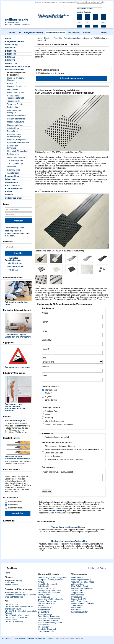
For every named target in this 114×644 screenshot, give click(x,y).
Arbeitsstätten (13, 128)
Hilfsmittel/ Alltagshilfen (17, 151)
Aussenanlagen (45, 614)
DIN (20, 33)
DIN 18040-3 (11, 54)
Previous (39, 221)
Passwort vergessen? (15, 228)
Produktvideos (13, 170)
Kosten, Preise (11, 585)
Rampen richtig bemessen (18, 366)
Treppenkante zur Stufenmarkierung (68, 527)
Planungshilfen (12, 176)
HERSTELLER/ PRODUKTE (51, 17)
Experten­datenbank (14, 188)
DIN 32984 (10, 57)
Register (88, 12)
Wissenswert (74, 33)
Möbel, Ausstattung (16, 122)
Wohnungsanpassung (81, 580)
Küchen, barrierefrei (16, 119)
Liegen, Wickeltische (16, 157)
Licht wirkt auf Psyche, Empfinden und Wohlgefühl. (18, 335)
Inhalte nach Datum (97, 568)
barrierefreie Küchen (47, 603)
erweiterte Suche (85, 9)
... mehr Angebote (15, 160)
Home (12, 33)
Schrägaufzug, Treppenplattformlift (16, 97)
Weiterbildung (12, 182)
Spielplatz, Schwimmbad (18, 143)
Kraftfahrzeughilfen (80, 612)
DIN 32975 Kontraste (14, 622)
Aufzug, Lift (12, 83)
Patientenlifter (13, 154)
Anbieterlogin (13, 173)
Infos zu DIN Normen (14, 597)
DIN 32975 (10, 60)
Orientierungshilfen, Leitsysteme (53, 15)
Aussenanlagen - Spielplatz (84, 603)
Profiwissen (77, 608)
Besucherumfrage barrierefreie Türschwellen (18, 456)
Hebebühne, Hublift (16, 93)
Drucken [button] (107, 45)
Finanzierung (11, 45)
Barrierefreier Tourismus (82, 588)
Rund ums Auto (13, 185)
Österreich (12, 167)
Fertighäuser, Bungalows (49, 616)
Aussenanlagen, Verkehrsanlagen (15, 135)
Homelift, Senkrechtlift (17, 86)
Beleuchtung (13, 131)
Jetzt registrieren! (13, 231)
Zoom (65, 123)
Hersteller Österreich (47, 629)
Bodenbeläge (13, 107)
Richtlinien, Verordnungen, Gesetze (20, 595)
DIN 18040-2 (11, 51)
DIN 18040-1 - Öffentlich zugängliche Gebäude (21, 612)
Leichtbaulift (12, 89)
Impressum (7, 638)
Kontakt (105, 32)
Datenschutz (19, 638)
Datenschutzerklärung (56, 511)
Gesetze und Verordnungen (18, 66)
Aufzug (41, 582)
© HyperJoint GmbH (36, 638)
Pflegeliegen (44, 627)
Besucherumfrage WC (15, 421)
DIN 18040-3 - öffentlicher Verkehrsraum (16, 618)
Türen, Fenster (45, 595)
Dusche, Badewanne (16, 116)
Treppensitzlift (13, 101)
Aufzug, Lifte (77, 590)
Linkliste (9, 195)
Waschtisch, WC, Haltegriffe (15, 111)
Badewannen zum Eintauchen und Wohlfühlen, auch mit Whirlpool (18, 406)
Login (79, 12)
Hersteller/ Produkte (55, 33)
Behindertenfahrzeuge (48, 620)
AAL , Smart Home (80, 601)
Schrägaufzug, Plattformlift (50, 590)
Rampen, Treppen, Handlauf (15, 79)
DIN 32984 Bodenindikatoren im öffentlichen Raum (19, 608)
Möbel (41, 605)
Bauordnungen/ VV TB (15, 593)
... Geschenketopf (15, 164)
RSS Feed (13, 270)
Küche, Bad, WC (79, 599)
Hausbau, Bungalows (17, 139)
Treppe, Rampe (78, 593)
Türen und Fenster (15, 104)
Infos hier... (10, 236)
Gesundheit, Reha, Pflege (83, 582)
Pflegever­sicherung (33, 33)
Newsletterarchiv (15, 266)
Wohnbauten (77, 578)
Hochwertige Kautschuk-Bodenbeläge (69, 541)
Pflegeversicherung (13, 580)
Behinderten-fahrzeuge (13, 147)
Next (105, 221)
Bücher (86, 33)
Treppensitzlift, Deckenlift (49, 593)
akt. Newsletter (15, 263)
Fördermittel (10, 583)
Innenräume (77, 597)
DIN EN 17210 (12, 63)
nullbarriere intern (14, 198)
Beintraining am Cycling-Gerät (18, 302)
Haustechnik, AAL (15, 125)
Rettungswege (78, 595)
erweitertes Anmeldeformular (13, 259)
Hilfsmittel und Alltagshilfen (50, 623)
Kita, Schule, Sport (80, 586)
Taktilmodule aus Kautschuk (52, 73)
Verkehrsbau (77, 605)
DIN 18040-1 (11, 48)
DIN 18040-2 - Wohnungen (17, 615)
